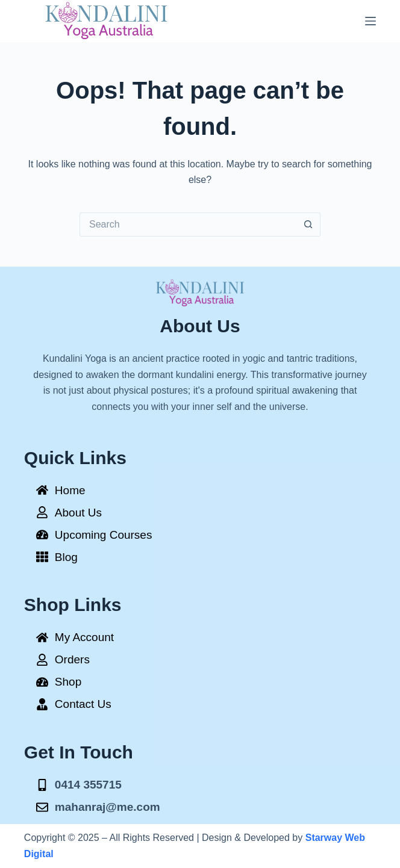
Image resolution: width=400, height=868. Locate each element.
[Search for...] (188, 225)
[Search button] (308, 225)
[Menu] (370, 21)
